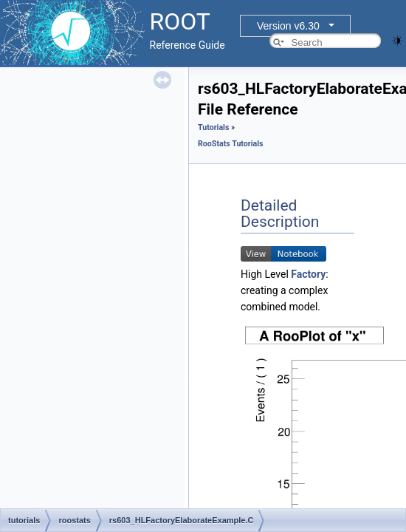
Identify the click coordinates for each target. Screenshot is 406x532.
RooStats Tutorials (231, 144)
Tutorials (213, 127)
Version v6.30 (288, 26)
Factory (308, 274)
